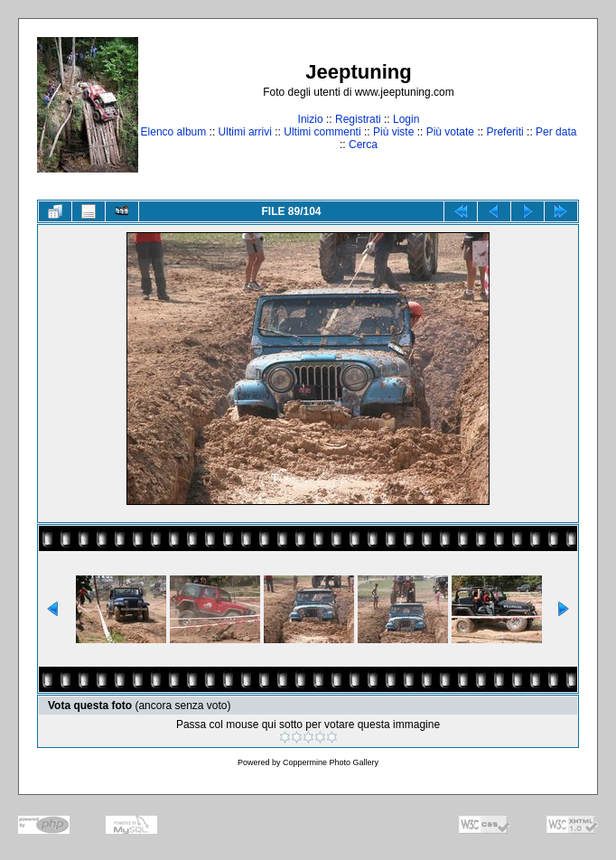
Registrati (358, 119)
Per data (556, 132)
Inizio (311, 119)
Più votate (450, 132)
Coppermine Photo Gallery (331, 762)
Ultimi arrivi (245, 132)
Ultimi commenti (322, 132)
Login (406, 119)
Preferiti (504, 132)
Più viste (393, 132)
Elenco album (174, 132)
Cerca (363, 145)
